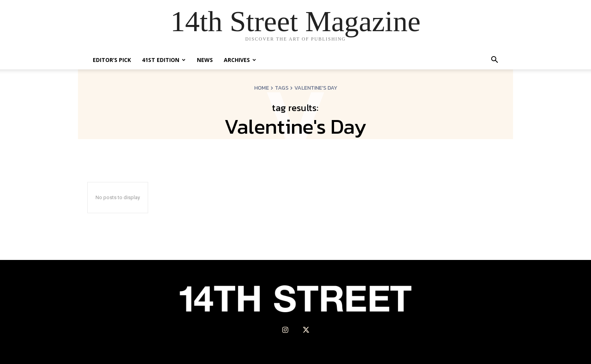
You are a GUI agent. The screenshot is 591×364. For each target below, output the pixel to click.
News (205, 60)
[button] (494, 61)
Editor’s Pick (112, 60)
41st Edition (164, 60)
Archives (240, 60)
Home (262, 88)
